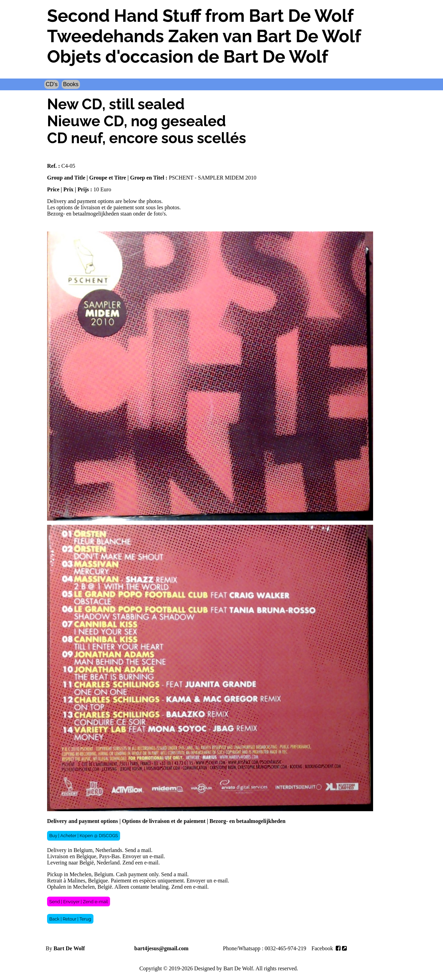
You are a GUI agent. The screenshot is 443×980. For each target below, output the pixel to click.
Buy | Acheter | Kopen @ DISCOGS (83, 836)
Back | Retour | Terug (70, 919)
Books (71, 84)
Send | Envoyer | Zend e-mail (78, 902)
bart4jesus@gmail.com (161, 948)
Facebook (329, 948)
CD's (52, 84)
